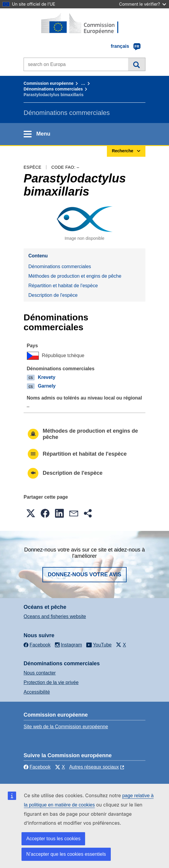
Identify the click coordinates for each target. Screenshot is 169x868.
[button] (31, 513)
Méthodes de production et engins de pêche (75, 276)
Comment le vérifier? (143, 4)
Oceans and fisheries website (55, 616)
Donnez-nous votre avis (84, 574)
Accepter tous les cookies (53, 839)
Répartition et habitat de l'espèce (63, 286)
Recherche (137, 64)
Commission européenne (49, 83)
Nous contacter (40, 673)
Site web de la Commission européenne (66, 727)
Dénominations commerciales (53, 89)
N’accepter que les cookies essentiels (66, 854)
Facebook (37, 767)
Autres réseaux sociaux (94, 767)
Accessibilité (37, 692)
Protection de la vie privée (51, 682)
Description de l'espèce (53, 295)
